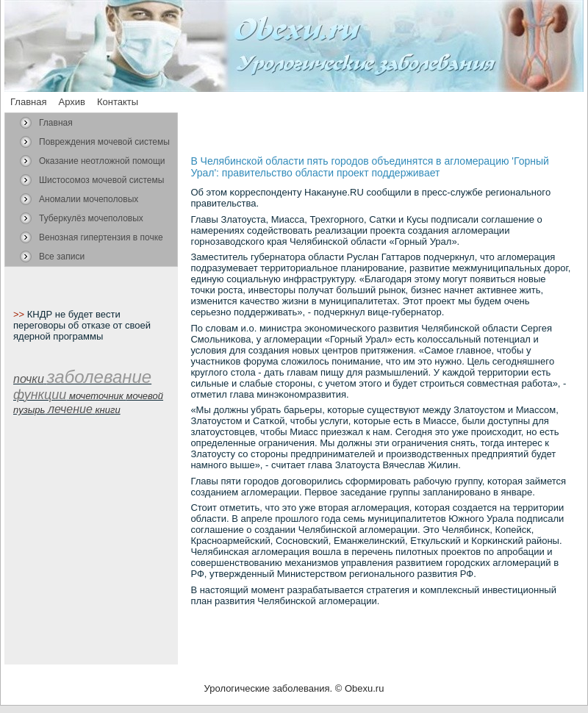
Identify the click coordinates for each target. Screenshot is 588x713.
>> (20, 314)
